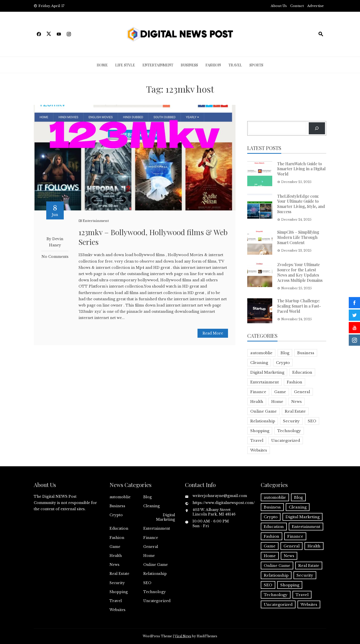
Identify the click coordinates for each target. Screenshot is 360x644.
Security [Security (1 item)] (291, 421)
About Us (279, 6)
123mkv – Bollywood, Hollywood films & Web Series (153, 237)
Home (102, 65)
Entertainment (158, 65)
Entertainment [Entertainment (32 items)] (264, 382)
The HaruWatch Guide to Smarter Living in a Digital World (301, 169)
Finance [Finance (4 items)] (258, 392)
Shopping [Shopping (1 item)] (260, 431)
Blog (147, 497)
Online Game (155, 565)
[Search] (317, 128)
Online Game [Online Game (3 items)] (263, 411)
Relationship (155, 574)
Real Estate (119, 574)
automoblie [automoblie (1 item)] (261, 353)
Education (119, 528)
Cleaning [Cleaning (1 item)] (259, 363)
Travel (235, 65)
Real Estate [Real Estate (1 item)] (295, 411)
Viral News (183, 636)
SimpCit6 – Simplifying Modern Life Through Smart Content (298, 237)
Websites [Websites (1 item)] (259, 450)
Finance (151, 538)
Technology (154, 592)
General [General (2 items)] (302, 392)
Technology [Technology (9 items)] (289, 431)
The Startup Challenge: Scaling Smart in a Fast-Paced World (299, 306)
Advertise (315, 6)
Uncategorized (157, 601)
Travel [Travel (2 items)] (257, 440)
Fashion (213, 65)
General (151, 547)
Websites (117, 610)
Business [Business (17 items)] (306, 353)
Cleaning (151, 506)
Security (117, 583)
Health (116, 556)
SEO (147, 583)
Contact (297, 6)
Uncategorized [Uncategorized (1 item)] (286, 440)
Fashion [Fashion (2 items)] (294, 382)
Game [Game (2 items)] (280, 392)
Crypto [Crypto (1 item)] (283, 363)
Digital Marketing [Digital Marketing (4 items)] (267, 372)
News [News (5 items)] (296, 402)
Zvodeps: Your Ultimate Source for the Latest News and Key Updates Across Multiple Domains (300, 272)
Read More (213, 333)
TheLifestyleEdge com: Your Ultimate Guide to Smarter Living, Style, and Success (301, 204)
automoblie (120, 497)
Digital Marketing (165, 517)
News (114, 565)
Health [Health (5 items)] (257, 402)
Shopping (119, 592)
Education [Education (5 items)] (302, 372)
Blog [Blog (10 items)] (285, 353)
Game (115, 547)
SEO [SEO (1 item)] (312, 421)
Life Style (125, 65)
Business (189, 65)
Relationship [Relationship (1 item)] (263, 421)
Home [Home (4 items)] (277, 402)
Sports (256, 65)
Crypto (116, 515)
